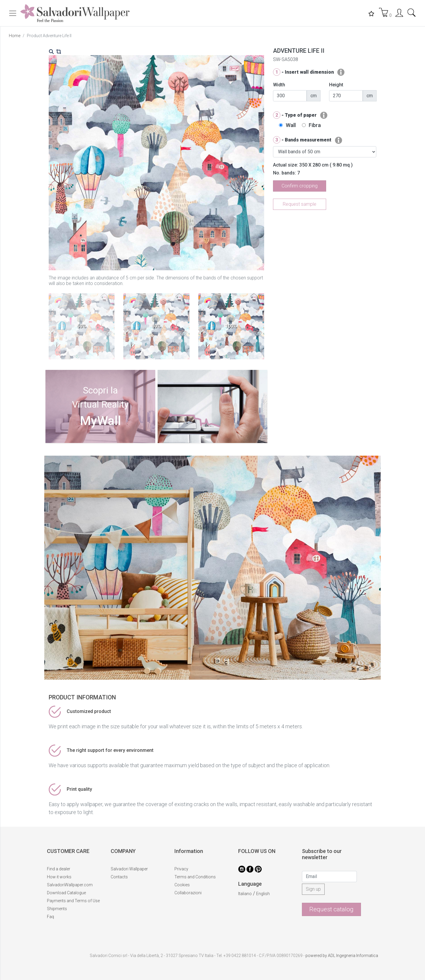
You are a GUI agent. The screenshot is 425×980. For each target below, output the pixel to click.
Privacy (181, 869)
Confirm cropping (300, 186)
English (263, 894)
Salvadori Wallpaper (129, 869)
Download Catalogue (66, 893)
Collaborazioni (188, 893)
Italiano (245, 894)
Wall (291, 125)
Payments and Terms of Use (73, 901)
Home (15, 36)
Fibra (315, 125)
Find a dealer (59, 869)
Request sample (300, 204)
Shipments (57, 909)
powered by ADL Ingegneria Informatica (342, 956)
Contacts (119, 877)
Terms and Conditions (195, 877)
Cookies (182, 885)
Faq (50, 917)
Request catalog (331, 909)
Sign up (313, 889)
